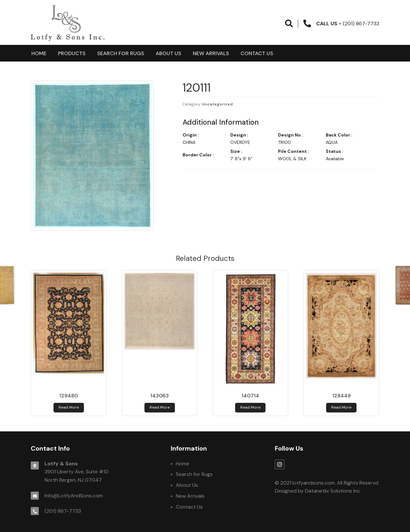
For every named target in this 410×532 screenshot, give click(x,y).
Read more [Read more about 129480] (69, 407)
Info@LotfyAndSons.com (74, 496)
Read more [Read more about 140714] (250, 407)
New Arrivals (211, 53)
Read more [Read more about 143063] (160, 407)
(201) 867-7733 (63, 511)
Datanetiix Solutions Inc (332, 491)
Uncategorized (217, 104)
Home (39, 53)
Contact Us (257, 53)
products (72, 53)
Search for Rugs (121, 53)
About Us (168, 53)
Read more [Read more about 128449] (341, 407)
